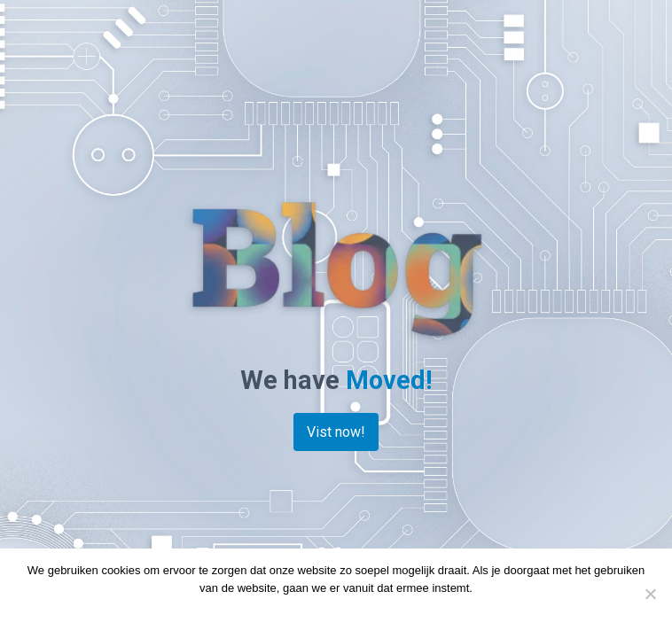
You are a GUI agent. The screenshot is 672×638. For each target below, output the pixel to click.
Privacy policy (366, 611)
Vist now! (336, 432)
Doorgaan (297, 611)
